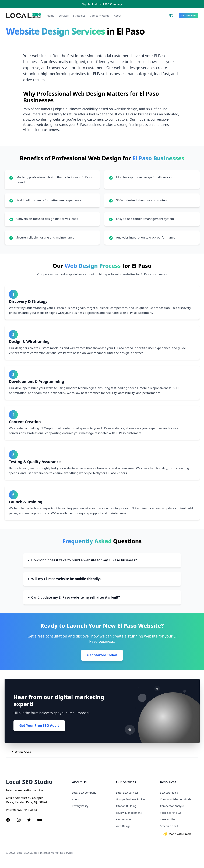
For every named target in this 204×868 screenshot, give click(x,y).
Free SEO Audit (188, 16)
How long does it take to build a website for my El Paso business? (84, 560)
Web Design (123, 826)
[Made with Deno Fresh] (179, 834)
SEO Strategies (169, 793)
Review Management (129, 813)
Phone (10, 810)
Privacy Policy (80, 806)
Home (51, 16)
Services (64, 16)
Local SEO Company (84, 793)
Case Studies (168, 819)
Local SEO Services (127, 793)
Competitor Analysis (172, 806)
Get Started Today (102, 655)
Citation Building (126, 806)
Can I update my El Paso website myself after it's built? (75, 597)
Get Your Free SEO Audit (39, 726)
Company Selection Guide (176, 799)
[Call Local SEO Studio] (171, 16)
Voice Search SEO (170, 813)
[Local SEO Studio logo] (23, 16)
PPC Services (124, 819)
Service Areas (23, 752)
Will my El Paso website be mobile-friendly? (66, 579)
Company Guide (100, 16)
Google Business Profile (130, 799)
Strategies (79, 16)
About (118, 16)
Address (21, 798)
